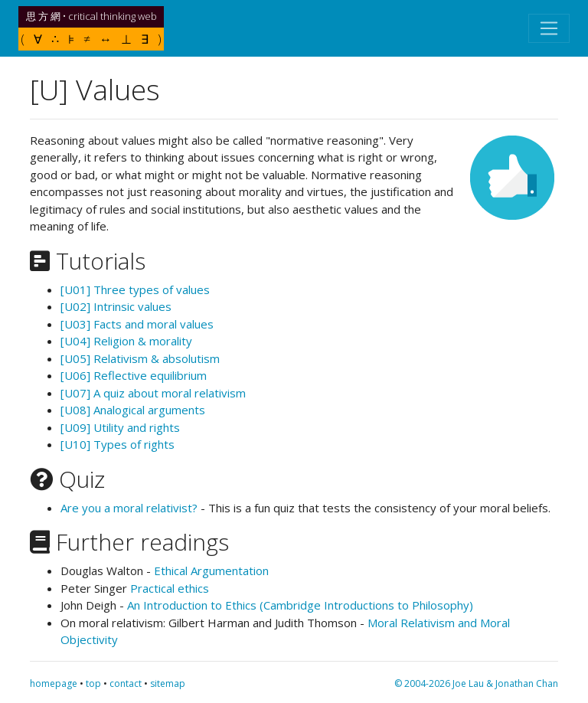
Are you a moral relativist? (129, 508)
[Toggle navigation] (549, 28)
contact (126, 683)
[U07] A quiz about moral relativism (153, 393)
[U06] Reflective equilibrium (134, 375)
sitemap (168, 683)
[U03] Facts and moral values (137, 324)
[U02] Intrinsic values (116, 306)
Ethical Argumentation (211, 571)
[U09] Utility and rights (120, 427)
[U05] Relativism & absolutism (140, 358)
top (93, 683)
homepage (54, 683)
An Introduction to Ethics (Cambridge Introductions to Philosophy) (300, 605)
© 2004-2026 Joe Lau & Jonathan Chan (476, 683)
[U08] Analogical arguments (133, 410)
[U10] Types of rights (118, 444)
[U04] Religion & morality (126, 341)
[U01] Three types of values (135, 289)
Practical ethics (170, 588)
